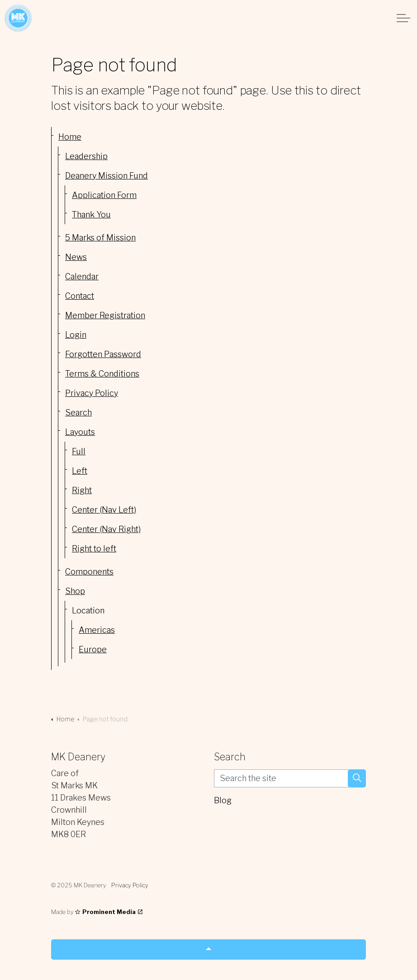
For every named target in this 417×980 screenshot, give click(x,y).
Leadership (86, 156)
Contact (80, 296)
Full (79, 451)
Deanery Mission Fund (107, 176)
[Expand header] (403, 18)
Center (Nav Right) (106, 529)
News (76, 257)
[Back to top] (208, 949)
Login (76, 335)
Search (78, 412)
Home (70, 137)
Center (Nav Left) (104, 510)
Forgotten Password (103, 354)
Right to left (94, 549)
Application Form (104, 195)
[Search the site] (290, 778)
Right (82, 490)
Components (89, 572)
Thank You (91, 214)
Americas (97, 630)
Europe (93, 649)
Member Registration (105, 315)
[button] (357, 778)
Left (80, 471)
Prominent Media (109, 912)
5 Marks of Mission (100, 238)
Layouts (80, 432)
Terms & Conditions (102, 374)
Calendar (82, 276)
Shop (75, 591)
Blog (223, 800)
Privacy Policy (92, 393)
